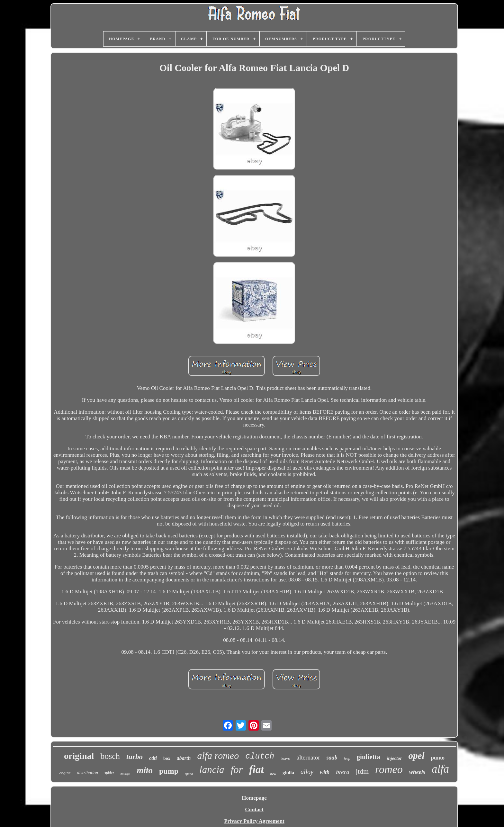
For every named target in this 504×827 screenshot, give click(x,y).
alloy (307, 772)
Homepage (254, 798)
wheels (417, 772)
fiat (256, 769)
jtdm (362, 771)
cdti (153, 758)
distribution (88, 773)
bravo (285, 758)
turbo (135, 757)
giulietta (369, 757)
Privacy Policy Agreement (254, 821)
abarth (184, 758)
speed (189, 774)
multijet (126, 774)
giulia (288, 773)
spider (109, 773)
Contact (254, 809)
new (273, 774)
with (325, 772)
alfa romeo (218, 755)
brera (343, 772)
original (79, 756)
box (167, 758)
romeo (389, 769)
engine (65, 773)
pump (169, 771)
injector (394, 758)
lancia (212, 770)
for (237, 769)
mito (145, 770)
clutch (260, 756)
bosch (110, 756)
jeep (347, 759)
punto (438, 758)
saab (332, 758)
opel (417, 756)
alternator (308, 757)
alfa (440, 769)
